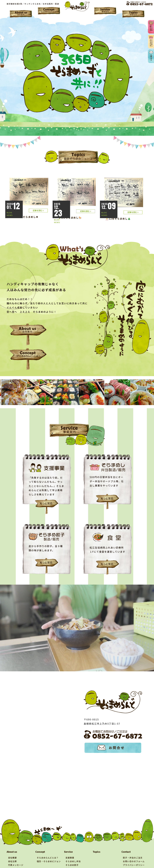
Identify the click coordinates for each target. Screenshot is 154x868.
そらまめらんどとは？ (48, 844)
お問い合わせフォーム (134, 848)
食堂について (72, 855)
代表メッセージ (16, 851)
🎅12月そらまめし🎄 (118, 219)
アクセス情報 (15, 855)
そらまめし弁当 (73, 848)
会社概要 (13, 844)
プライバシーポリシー (134, 851)
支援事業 (70, 844)
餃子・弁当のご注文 (133, 844)
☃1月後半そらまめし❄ (24, 217)
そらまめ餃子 (72, 851)
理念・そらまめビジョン (49, 848)
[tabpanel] (16, 378)
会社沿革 (13, 848)
